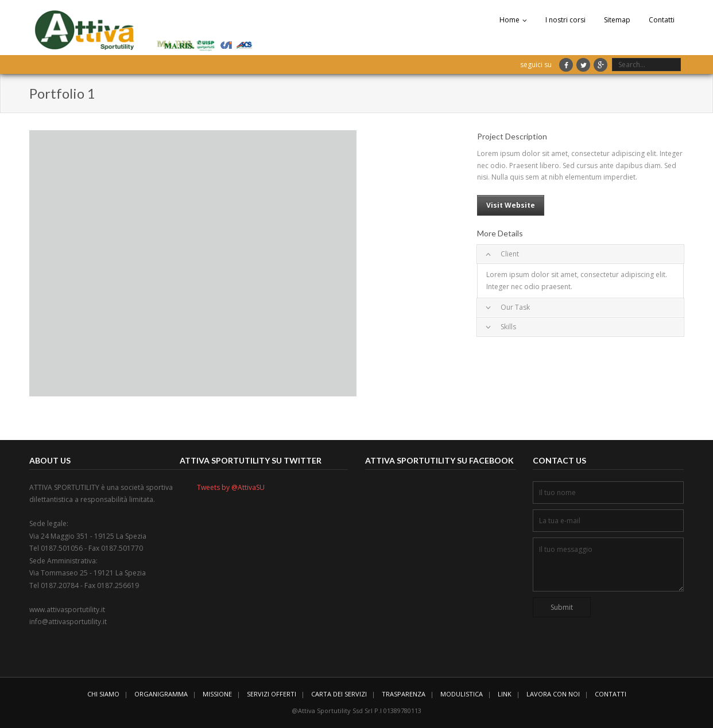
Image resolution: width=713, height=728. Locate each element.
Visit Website (511, 205)
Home (509, 20)
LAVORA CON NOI (553, 694)
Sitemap (617, 20)
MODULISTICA (462, 694)
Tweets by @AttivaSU (231, 487)
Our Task (515, 307)
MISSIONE (217, 694)
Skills (508, 327)
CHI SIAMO (103, 694)
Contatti (662, 20)
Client (510, 254)
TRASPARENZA (404, 694)
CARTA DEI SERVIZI (339, 694)
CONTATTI (611, 694)
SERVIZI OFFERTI (272, 694)
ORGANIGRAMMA (161, 694)
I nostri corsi (565, 20)
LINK (505, 694)
